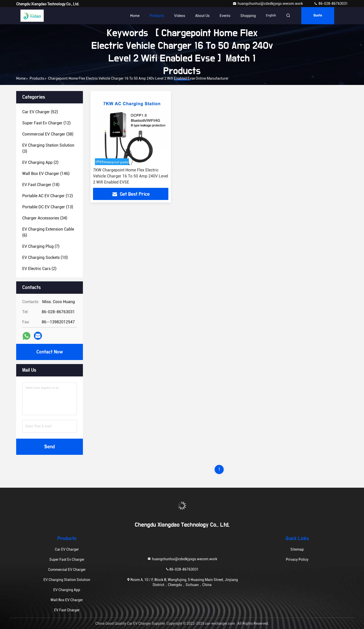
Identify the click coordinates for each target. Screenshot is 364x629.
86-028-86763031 (331, 4)
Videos (180, 16)
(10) (45, 257)
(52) (40, 112)
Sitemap (297, 549)
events (225, 16)
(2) (40, 162)
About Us (202, 16)
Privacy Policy (297, 559)
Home (135, 16)
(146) (46, 174)
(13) (48, 207)
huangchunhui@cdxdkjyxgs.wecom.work (268, 4)
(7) (41, 246)
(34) (45, 218)
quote (318, 16)
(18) (41, 185)
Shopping (248, 16)
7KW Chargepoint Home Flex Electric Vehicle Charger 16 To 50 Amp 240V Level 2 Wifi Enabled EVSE (131, 176)
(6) (48, 232)
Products (157, 16)
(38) (48, 134)
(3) (48, 148)
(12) (46, 123)
